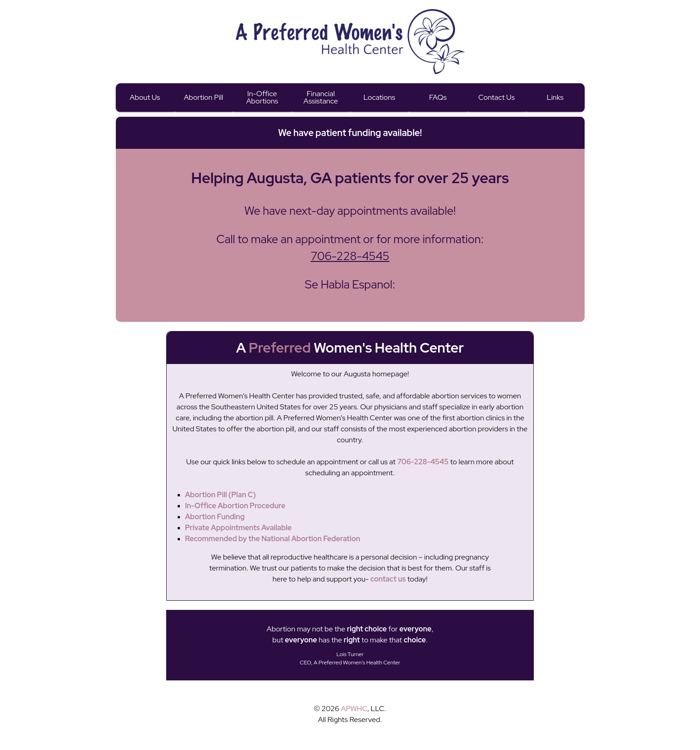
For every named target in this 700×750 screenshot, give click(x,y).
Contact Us (497, 97)
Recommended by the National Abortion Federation (273, 539)
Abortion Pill (203, 97)
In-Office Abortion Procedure (235, 506)
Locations (379, 97)
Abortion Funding (215, 517)
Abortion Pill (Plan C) (220, 495)
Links (555, 97)
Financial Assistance (321, 97)
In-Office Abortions (262, 97)
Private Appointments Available (238, 528)
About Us (145, 97)
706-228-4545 (350, 256)
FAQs (438, 97)
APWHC (354, 709)
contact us (388, 579)
